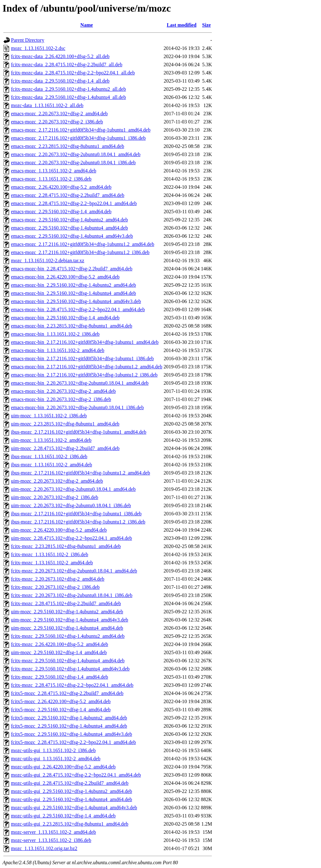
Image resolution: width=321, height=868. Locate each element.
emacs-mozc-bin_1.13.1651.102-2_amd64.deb (58, 350)
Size (207, 25)
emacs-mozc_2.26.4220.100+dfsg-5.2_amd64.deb (61, 187)
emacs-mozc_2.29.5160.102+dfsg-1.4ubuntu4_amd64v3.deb (72, 236)
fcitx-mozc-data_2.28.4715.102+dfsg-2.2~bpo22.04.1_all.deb (73, 73)
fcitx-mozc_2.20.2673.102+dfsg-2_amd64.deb (58, 579)
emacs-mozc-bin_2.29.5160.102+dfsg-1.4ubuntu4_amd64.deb (74, 293)
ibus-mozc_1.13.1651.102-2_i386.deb (49, 456)
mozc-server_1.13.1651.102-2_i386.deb (51, 840)
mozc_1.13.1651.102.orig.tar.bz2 (44, 848)
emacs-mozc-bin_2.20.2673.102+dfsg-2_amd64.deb (63, 391)
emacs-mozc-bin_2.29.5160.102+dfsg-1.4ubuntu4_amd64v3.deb (76, 301)
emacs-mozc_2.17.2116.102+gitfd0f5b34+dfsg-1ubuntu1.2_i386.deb (80, 252)
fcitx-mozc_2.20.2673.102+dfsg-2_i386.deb (55, 587)
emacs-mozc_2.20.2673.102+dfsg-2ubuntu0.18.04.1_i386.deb (73, 163)
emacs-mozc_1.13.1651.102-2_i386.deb (51, 179)
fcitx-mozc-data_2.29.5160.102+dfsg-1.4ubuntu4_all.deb (68, 97)
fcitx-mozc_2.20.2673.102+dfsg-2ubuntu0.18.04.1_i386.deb (72, 595)
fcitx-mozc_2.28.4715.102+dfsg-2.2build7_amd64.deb (66, 603)
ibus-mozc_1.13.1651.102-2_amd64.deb (52, 465)
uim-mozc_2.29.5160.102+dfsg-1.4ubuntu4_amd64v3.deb (70, 620)
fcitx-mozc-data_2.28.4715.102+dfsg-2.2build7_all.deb (67, 65)
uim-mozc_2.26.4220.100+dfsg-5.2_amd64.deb (59, 530)
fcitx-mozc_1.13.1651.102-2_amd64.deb (52, 563)
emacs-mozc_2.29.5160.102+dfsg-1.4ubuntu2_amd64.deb (69, 220)
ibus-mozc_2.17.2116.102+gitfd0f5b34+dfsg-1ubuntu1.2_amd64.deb (81, 473)
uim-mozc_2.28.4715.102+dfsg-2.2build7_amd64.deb (65, 448)
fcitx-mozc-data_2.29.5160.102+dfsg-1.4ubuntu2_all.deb (68, 89)
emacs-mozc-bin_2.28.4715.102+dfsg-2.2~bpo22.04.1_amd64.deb (78, 309)
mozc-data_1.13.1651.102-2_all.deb (47, 105)
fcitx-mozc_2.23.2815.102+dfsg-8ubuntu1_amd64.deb (66, 546)
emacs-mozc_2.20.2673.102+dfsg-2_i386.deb (57, 122)
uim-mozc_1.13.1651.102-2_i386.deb (49, 416)
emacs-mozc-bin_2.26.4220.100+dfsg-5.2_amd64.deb (65, 277)
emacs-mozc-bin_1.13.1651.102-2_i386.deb (55, 334)
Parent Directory (28, 40)
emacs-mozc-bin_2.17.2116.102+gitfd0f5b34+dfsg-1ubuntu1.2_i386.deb (84, 375)
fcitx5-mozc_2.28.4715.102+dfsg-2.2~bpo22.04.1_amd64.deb (74, 742)
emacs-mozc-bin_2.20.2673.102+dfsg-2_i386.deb (61, 399)
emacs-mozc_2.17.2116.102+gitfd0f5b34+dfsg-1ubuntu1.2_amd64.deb (83, 244)
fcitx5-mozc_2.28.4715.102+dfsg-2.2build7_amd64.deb (67, 693)
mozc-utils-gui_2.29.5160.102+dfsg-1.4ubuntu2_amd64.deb (71, 791)
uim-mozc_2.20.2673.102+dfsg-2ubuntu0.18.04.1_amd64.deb (73, 489)
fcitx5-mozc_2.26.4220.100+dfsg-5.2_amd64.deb (61, 701)
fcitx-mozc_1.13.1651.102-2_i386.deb (50, 554)
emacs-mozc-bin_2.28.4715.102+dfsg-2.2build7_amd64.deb (72, 269)
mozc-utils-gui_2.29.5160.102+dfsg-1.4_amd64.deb (63, 816)
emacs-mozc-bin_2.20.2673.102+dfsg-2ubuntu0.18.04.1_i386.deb (77, 407)
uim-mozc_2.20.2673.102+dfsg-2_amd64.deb (57, 481)
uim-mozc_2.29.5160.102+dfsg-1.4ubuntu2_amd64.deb (67, 612)
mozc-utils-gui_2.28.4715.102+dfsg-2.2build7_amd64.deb (70, 783)
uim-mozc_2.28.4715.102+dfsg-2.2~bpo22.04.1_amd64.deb (71, 538)
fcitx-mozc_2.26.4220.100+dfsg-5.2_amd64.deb (60, 644)
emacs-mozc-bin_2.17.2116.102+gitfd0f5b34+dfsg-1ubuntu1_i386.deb (82, 358)
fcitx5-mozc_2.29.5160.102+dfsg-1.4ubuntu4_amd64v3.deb (71, 734)
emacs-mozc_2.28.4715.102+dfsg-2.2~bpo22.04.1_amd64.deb (74, 203)
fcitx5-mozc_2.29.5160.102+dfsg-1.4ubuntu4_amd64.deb (69, 726)
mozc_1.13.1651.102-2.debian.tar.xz (48, 260)
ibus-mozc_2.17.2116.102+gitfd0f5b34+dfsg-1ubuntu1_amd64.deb (79, 432)
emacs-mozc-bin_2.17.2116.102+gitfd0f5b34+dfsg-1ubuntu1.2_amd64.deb (87, 367)
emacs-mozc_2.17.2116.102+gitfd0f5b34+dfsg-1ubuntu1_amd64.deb (81, 130)
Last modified (182, 25)
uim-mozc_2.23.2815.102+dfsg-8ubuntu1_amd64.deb (65, 424)
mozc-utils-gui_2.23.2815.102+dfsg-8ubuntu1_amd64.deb (70, 824)
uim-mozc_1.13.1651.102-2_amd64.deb (51, 440)
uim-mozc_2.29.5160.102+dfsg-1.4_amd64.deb (59, 652)
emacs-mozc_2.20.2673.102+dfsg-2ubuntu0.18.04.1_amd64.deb (76, 154)
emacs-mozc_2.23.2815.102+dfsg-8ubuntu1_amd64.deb (68, 146)
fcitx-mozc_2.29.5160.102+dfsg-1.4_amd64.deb (60, 677)
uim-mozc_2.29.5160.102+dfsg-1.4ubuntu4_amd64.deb (67, 628)
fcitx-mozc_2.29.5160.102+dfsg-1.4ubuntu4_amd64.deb (68, 661)
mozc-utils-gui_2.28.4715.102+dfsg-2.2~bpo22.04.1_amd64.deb (76, 775)
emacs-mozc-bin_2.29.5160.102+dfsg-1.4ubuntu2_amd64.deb (74, 285)
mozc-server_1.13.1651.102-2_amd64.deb (53, 832)
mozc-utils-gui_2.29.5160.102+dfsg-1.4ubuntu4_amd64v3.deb (74, 808)
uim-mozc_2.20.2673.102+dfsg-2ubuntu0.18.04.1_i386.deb (71, 505)
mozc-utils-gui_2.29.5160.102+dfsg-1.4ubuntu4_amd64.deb (71, 799)
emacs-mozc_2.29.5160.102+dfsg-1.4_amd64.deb (61, 212)
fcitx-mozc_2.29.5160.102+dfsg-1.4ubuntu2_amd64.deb (68, 636)
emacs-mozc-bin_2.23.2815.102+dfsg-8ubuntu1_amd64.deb (72, 326)
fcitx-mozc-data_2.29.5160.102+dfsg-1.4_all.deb (60, 81)
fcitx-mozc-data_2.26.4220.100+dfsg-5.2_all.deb (60, 56)
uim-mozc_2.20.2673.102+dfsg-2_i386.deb (55, 497)
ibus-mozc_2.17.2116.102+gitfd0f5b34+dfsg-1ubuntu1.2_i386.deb (78, 522)
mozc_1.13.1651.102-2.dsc (38, 48)
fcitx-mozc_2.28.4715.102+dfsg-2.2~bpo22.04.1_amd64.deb (72, 685)
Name (87, 25)
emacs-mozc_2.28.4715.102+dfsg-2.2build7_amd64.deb (68, 195)
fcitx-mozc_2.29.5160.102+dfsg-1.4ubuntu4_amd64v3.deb (70, 669)
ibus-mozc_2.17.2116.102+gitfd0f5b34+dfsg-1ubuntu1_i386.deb (76, 514)
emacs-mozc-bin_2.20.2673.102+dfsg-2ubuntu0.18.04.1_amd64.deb (80, 383)
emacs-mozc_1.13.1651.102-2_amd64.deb (54, 171)
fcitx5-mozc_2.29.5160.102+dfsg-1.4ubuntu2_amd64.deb (69, 718)
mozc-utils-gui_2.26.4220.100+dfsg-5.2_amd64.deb (63, 767)
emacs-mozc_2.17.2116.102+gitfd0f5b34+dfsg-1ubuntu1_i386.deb (78, 138)
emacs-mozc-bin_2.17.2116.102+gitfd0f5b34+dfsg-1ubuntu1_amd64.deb (85, 342)
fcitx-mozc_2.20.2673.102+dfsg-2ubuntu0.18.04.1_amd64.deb (74, 571)
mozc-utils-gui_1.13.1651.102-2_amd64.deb (56, 759)
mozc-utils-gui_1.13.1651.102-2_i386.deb (53, 750)
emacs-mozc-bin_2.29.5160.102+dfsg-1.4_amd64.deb (65, 318)
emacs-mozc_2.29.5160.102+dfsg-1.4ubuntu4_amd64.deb (69, 228)
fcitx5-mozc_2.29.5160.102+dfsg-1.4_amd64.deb (61, 710)
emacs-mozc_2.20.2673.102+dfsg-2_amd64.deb (59, 114)
